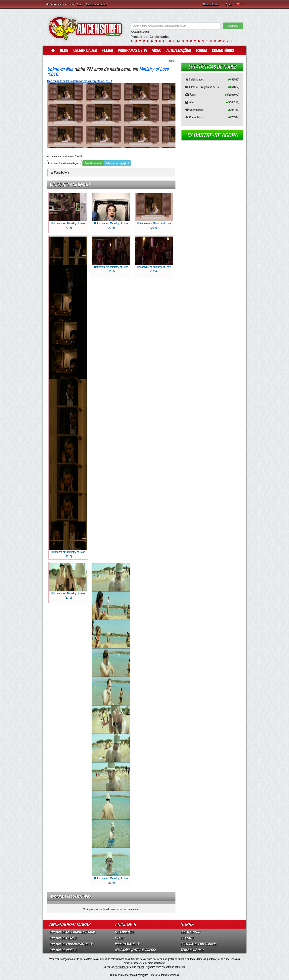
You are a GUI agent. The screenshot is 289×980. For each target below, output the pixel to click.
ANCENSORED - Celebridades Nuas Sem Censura (85, 28)
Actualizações (179, 51)
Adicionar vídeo (93, 163)
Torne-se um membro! (96, 4)
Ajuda (229, 4)
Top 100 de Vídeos (63, 950)
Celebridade (124, 932)
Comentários (223, 51)
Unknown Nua (60, 69)
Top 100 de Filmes (63, 938)
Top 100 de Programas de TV (71, 944)
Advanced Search (140, 32)
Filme (119, 938)
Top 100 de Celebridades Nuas (72, 932)
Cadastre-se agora (212, 135)
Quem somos (190, 932)
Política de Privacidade (198, 944)
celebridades (121, 967)
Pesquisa (233, 26)
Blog (64, 51)
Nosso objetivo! (211, 4)
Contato (187, 938)
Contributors (61, 173)
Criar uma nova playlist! (117, 163)
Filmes (107, 51)
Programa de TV (127, 944)
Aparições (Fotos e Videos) (135, 950)
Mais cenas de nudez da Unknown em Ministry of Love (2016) (80, 81)
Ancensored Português (136, 975)
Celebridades (85, 51)
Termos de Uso (192, 950)
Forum (201, 51)
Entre (80, 4)
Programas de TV (132, 51)
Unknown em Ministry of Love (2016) (68, 211)
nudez (141, 967)
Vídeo (157, 51)
